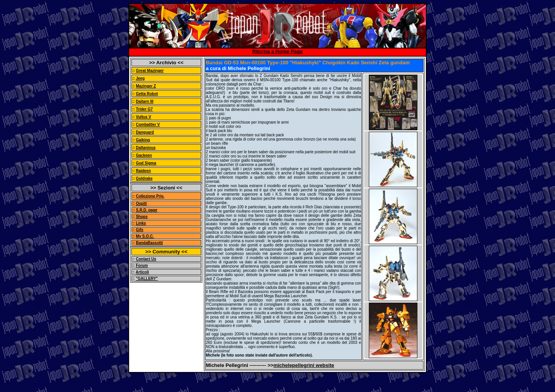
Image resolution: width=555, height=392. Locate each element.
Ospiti (141, 204)
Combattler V (148, 125)
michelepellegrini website (304, 365)
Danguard (145, 132)
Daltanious (145, 148)
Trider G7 (144, 109)
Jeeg (140, 78)
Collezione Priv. (150, 196)
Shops (142, 217)
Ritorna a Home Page (278, 51)
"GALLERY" (147, 279)
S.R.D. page (146, 210)
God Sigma (146, 163)
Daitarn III (145, 101)
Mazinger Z (146, 86)
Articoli (142, 272)
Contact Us (146, 259)
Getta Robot (147, 94)
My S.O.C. (145, 236)
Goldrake (144, 178)
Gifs (139, 230)
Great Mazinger (150, 71)
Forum (142, 266)
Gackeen (144, 155)
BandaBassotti (149, 243)
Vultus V (143, 117)
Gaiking (143, 140)
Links (141, 223)
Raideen (143, 171)
